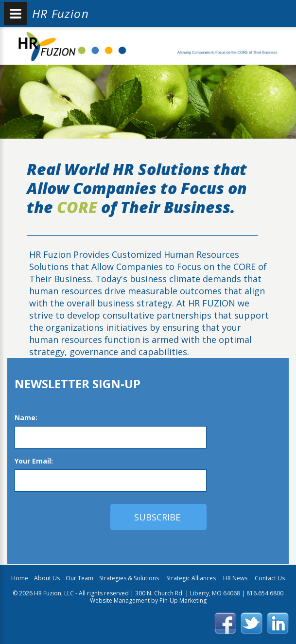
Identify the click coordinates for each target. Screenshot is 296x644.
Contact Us (270, 578)
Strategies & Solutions (130, 578)
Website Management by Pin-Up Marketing (148, 600)
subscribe (157, 517)
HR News (235, 578)
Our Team (79, 578)
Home (20, 578)
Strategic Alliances (192, 578)
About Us (47, 578)
